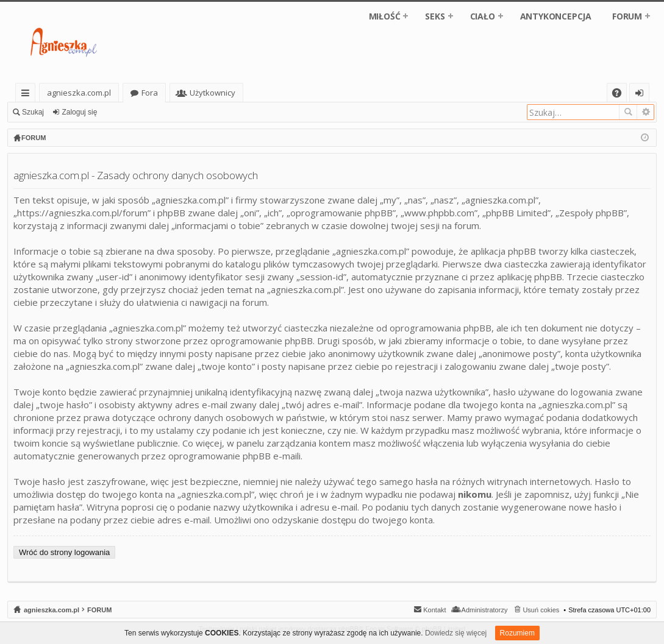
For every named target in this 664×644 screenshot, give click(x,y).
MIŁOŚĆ (385, 16)
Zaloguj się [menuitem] (642, 95)
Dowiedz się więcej (456, 633)
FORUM (627, 16)
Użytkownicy (212, 93)
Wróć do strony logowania (64, 552)
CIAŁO (483, 16)
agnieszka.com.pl (79, 93)
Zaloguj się (79, 112)
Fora (150, 93)
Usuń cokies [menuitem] (541, 610)
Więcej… (28, 95)
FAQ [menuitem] (621, 95)
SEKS (435, 16)
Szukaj (33, 112)
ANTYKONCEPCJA (556, 16)
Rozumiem (517, 633)
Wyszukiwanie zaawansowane (645, 112)
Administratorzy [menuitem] (485, 610)
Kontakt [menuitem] (434, 610)
